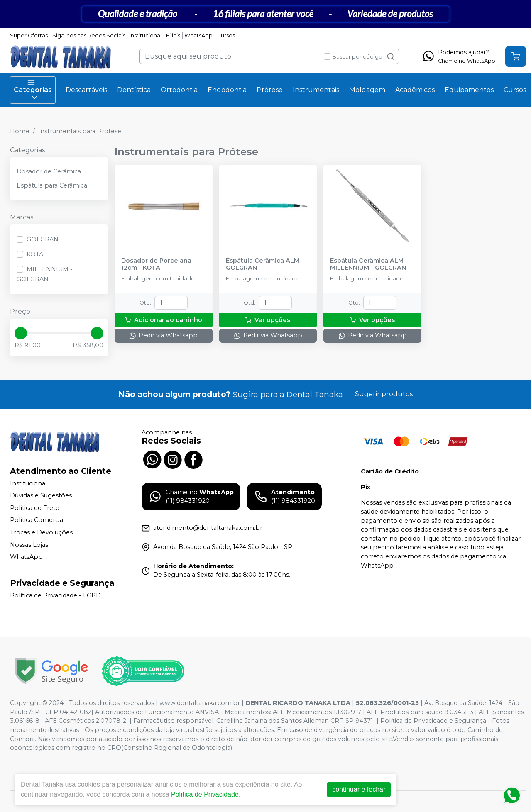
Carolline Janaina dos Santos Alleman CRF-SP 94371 (295, 721)
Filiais (173, 35)
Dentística (134, 90)
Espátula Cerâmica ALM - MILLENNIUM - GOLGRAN (369, 264)
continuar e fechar (359, 789)
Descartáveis (86, 90)
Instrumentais (316, 90)
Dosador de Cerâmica (49, 171)
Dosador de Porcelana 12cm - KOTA (156, 264)
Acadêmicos (415, 90)
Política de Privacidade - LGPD (55, 595)
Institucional (146, 35)
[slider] (21, 333)
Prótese (270, 90)
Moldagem (367, 90)
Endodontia (227, 90)
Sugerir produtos (384, 394)
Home (20, 131)
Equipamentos (469, 90)
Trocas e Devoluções (41, 532)
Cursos (226, 35)
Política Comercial (37, 520)
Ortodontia (179, 90)
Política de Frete (35, 508)
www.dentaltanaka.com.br (200, 703)
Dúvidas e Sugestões (41, 495)
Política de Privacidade (205, 794)
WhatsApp (198, 35)
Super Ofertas (29, 35)
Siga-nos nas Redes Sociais (89, 35)
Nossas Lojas (29, 545)
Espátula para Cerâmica (52, 185)
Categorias (33, 90)
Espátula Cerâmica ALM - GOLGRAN (265, 264)
